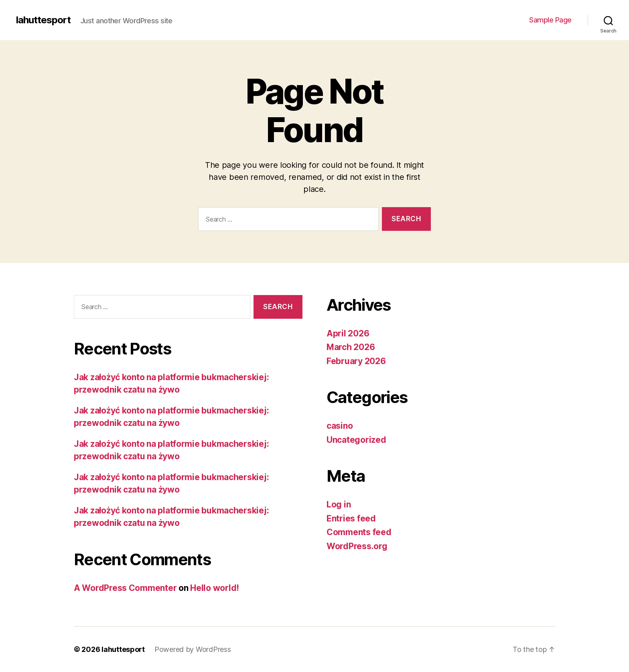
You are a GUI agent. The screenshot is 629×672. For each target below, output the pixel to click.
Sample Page (550, 20)
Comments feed (359, 532)
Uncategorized (356, 440)
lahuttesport (43, 20)
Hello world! (215, 588)
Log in (339, 504)
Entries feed (351, 518)
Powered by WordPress (193, 649)
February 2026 (356, 361)
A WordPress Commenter (125, 588)
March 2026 (351, 347)
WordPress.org (357, 546)
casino (340, 426)
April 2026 (348, 333)
